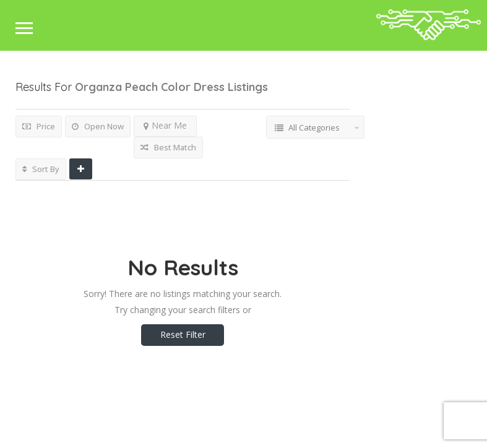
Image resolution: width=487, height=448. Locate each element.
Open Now (98, 126)
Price (39, 126)
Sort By (41, 169)
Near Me (165, 125)
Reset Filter (183, 334)
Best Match (168, 147)
